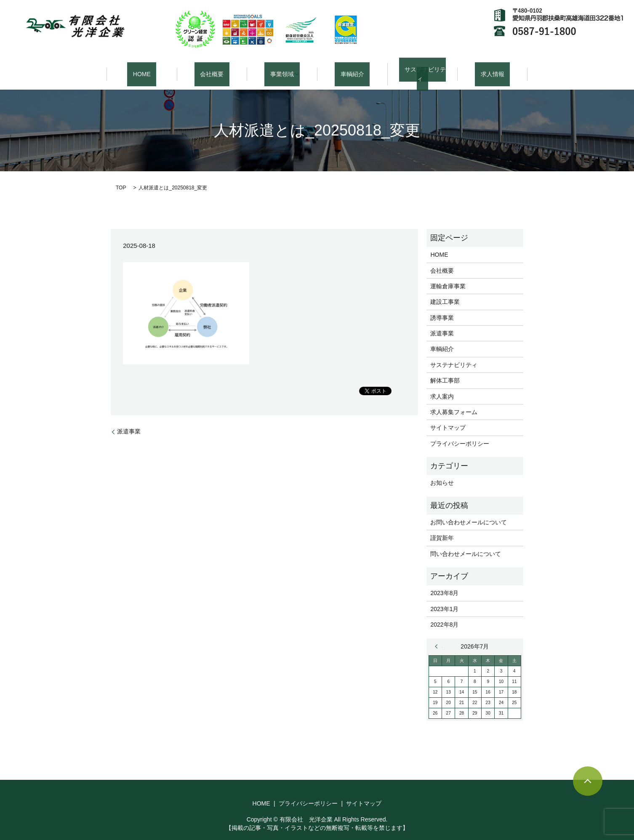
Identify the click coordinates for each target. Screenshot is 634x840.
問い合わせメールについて (466, 544)
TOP (121, 178)
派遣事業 (129, 421)
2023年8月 (444, 583)
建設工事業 (445, 292)
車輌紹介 (352, 69)
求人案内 (442, 386)
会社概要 (212, 69)
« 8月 (439, 636)
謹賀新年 (442, 528)
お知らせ (442, 473)
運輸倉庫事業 (448, 276)
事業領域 (279, 69)
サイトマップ (448, 418)
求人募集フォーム (454, 402)
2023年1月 (444, 599)
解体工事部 (445, 371)
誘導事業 (442, 308)
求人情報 (493, 69)
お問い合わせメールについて (469, 512)
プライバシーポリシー (460, 433)
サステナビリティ (422, 69)
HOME (142, 69)
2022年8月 (444, 614)
